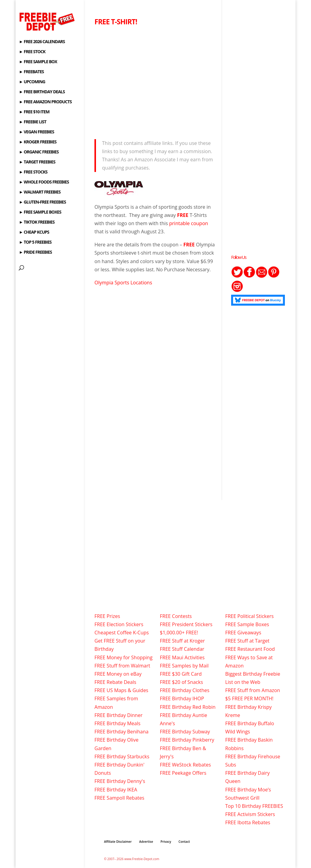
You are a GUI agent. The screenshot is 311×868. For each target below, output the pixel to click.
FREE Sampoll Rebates (119, 798)
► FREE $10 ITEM (34, 112)
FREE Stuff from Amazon (253, 690)
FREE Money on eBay (118, 674)
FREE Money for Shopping (123, 657)
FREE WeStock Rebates (185, 765)
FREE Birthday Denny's (120, 781)
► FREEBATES (31, 72)
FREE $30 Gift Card (181, 674)
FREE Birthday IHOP (182, 698)
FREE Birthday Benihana (121, 732)
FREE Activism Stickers (250, 814)
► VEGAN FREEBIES (36, 132)
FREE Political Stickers (249, 616)
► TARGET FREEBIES (37, 162)
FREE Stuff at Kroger (182, 641)
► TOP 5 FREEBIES (35, 242)
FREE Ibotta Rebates (248, 822)
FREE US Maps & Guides (121, 690)
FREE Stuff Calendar (182, 649)
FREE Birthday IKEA (116, 790)
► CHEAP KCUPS (34, 232)
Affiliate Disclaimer (118, 842)
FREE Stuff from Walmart (122, 666)
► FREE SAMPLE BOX (38, 62)
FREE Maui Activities (182, 657)
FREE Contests (176, 616)
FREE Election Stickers (119, 624)
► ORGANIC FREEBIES (39, 152)
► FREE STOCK (32, 52)
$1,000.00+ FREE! (179, 633)
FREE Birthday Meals (117, 723)
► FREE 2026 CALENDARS (42, 42)
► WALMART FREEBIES (40, 192)
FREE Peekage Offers (183, 773)
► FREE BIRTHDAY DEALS (42, 92)
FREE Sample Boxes (247, 624)
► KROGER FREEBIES (38, 142)
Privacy (166, 842)
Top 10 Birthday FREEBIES (254, 806)
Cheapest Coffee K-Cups (122, 633)
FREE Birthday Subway (185, 732)
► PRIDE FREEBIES (35, 252)
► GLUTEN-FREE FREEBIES (42, 202)
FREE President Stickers (186, 624)
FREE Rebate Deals (115, 682)
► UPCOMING (32, 82)
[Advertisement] (155, 81)
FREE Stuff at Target (247, 641)
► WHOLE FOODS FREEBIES (44, 182)
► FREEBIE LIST (32, 122)
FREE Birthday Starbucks (122, 756)
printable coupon (189, 223)
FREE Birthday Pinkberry (187, 740)
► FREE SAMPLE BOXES (40, 212)
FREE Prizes (107, 616)
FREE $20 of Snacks (181, 682)
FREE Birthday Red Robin (188, 707)
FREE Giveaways (243, 633)
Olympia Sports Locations (123, 283)
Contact (184, 842)
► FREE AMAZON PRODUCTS (45, 102)
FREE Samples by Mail (184, 666)
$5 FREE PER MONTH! (249, 698)
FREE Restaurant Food (250, 649)
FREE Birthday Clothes (185, 690)
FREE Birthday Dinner (118, 715)
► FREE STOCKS (33, 172)
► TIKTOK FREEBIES (37, 222)
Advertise (146, 842)
